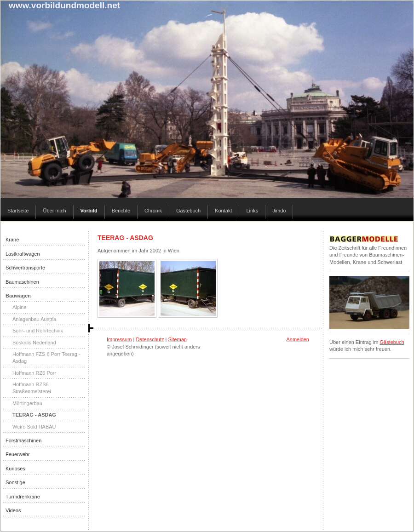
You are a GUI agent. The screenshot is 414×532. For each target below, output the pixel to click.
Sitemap (178, 339)
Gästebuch (392, 342)
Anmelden (298, 339)
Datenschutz (150, 339)
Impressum (119, 339)
